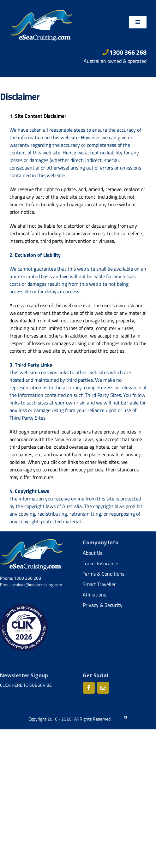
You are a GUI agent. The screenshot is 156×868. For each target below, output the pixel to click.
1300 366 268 (125, 52)
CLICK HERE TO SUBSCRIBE (26, 685)
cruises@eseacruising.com (37, 585)
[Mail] (103, 688)
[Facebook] (89, 688)
